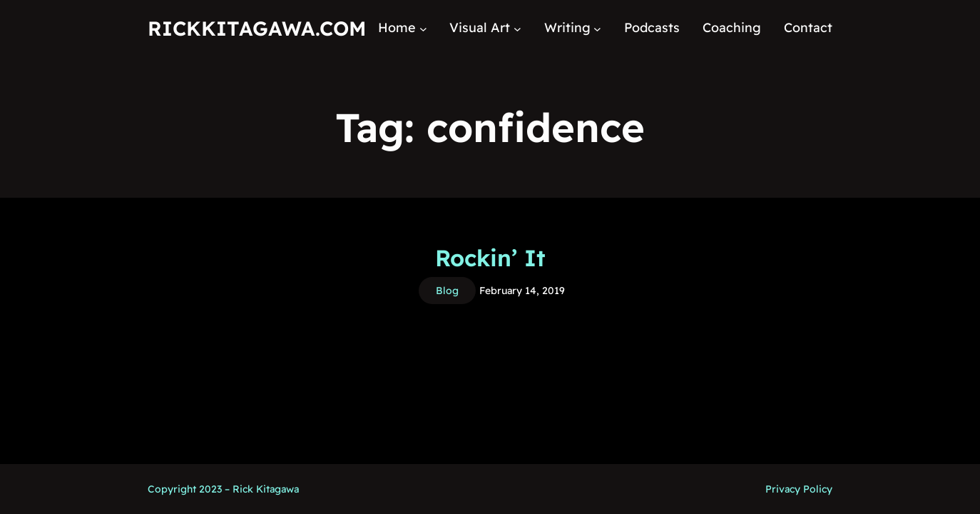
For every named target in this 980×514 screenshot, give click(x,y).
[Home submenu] (423, 28)
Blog (447, 291)
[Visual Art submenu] (517, 28)
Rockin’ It (490, 258)
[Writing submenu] (597, 28)
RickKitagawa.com (257, 28)
